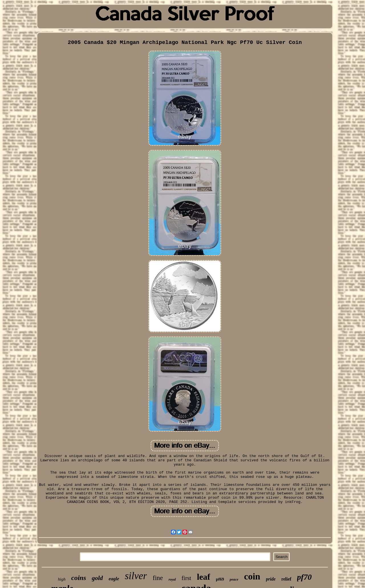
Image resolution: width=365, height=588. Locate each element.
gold (97, 578)
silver (136, 576)
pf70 (304, 577)
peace (234, 579)
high (62, 579)
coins (79, 578)
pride (271, 579)
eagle (114, 579)
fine (158, 578)
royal (172, 579)
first (186, 578)
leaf (203, 577)
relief (286, 579)
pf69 (220, 579)
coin (252, 576)
